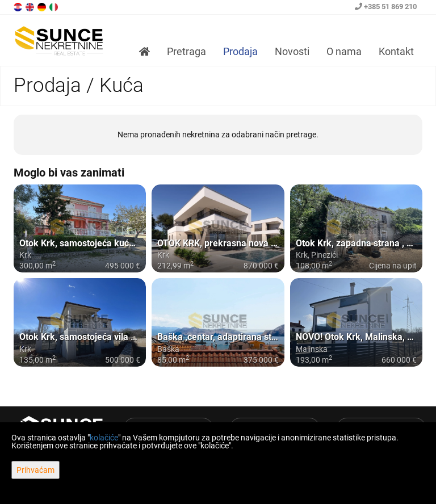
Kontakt (396, 51)
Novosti (292, 51)
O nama (344, 51)
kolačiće (104, 438)
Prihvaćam (35, 470)
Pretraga (186, 51)
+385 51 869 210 (386, 7)
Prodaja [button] (240, 51)
